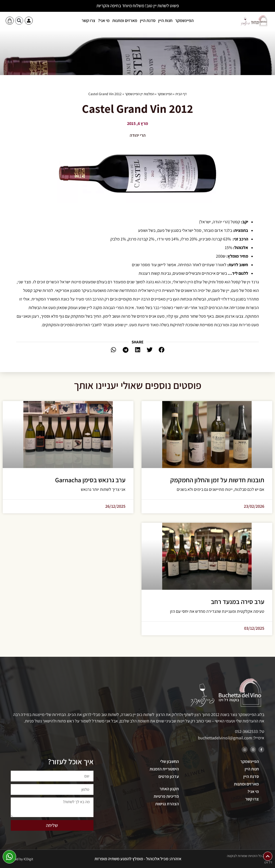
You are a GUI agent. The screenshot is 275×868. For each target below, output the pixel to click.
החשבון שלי (169, 761)
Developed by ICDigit (18, 859)
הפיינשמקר (184, 21)
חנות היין (165, 21)
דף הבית (181, 94)
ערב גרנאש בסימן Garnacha (90, 480)
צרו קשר (88, 21)
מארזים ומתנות (125, 21)
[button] (19, 21)
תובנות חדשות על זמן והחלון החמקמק (217, 480)
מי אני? (104, 21)
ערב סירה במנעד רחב (238, 602)
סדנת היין (148, 21)
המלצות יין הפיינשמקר (140, 94)
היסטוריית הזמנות (164, 769)
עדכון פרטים (169, 776)
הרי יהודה (138, 135)
